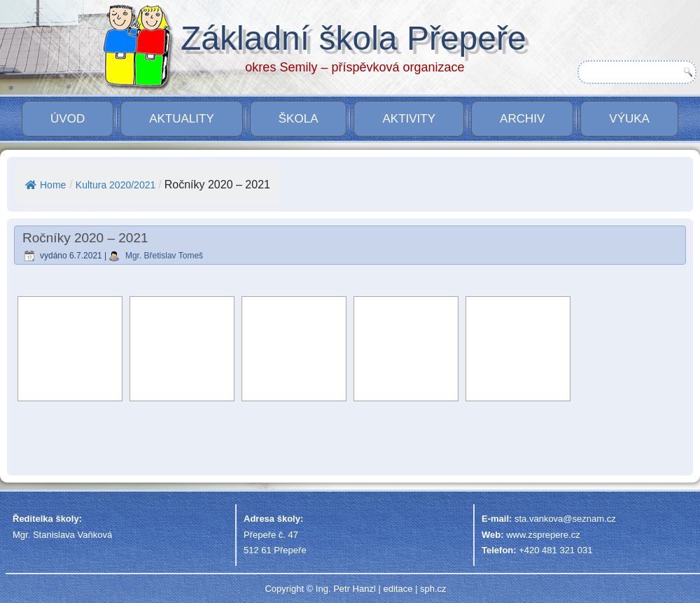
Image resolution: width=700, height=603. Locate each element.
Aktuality (182, 119)
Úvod (68, 119)
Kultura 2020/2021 (115, 185)
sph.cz (433, 589)
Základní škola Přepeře (353, 38)
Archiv (522, 119)
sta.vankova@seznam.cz (565, 519)
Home (45, 185)
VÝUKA (629, 119)
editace (398, 589)
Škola (299, 119)
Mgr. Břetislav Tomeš (164, 256)
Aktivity (409, 119)
